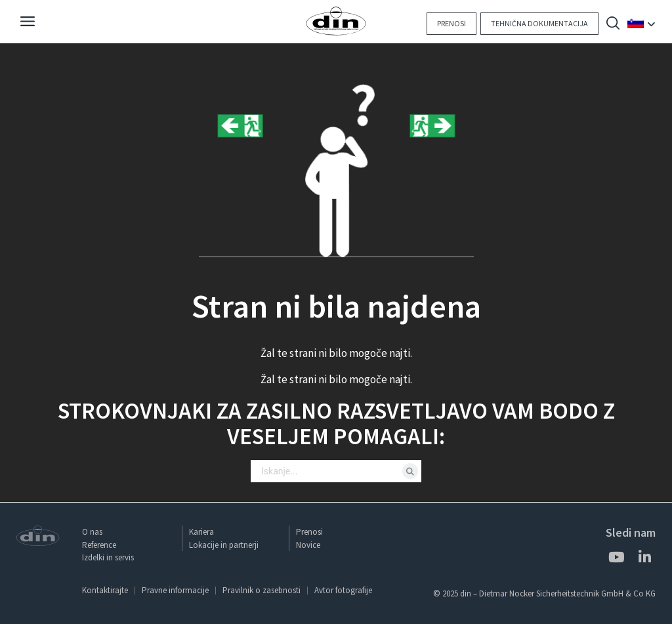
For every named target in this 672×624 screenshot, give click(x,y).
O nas (92, 532)
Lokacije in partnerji (224, 545)
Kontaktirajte (105, 590)
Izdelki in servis (108, 557)
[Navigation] (28, 23)
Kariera (201, 532)
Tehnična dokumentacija (539, 23)
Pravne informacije (175, 590)
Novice (308, 545)
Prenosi (451, 23)
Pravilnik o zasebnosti (262, 590)
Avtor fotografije (343, 590)
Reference (99, 545)
